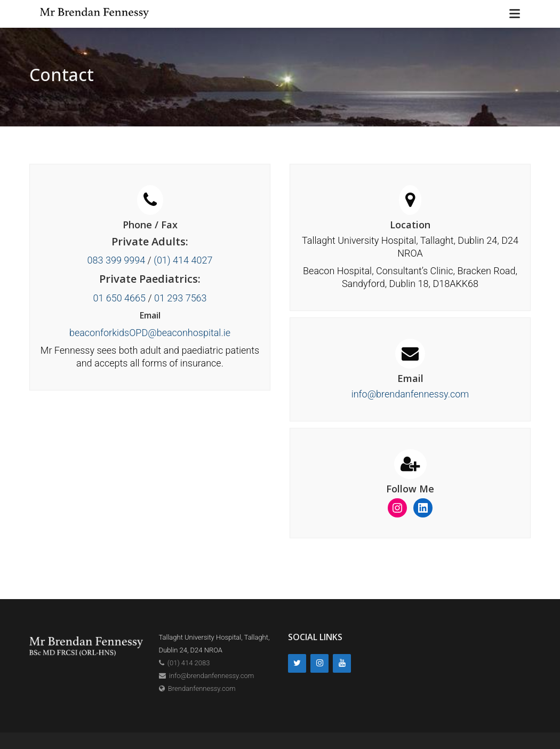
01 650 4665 (119, 298)
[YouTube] (342, 663)
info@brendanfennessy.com (410, 394)
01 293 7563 (181, 298)
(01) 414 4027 (183, 260)
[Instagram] (319, 663)
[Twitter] (297, 663)
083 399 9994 (117, 260)
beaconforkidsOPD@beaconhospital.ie (150, 333)
